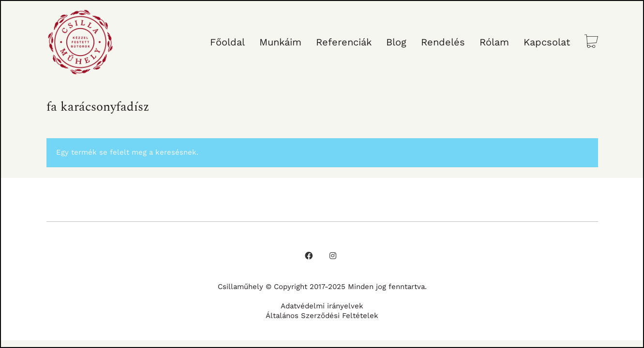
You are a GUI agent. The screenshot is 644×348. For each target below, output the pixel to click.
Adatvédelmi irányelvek (322, 306)
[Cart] (591, 42)
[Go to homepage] (80, 42)
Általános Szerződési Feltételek (322, 316)
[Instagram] (333, 256)
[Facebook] (309, 256)
